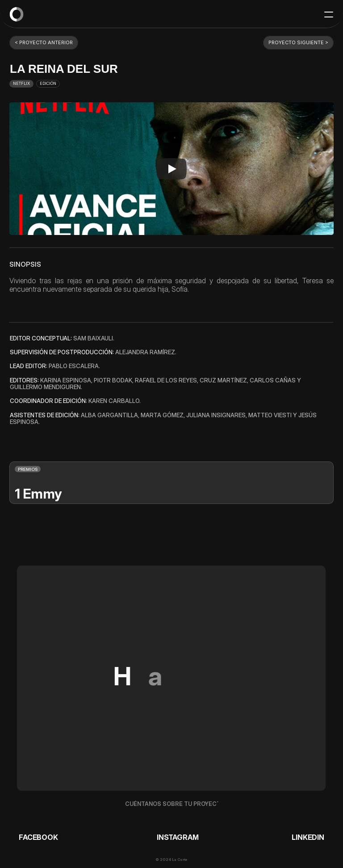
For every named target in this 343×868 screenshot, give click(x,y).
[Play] (171, 169)
